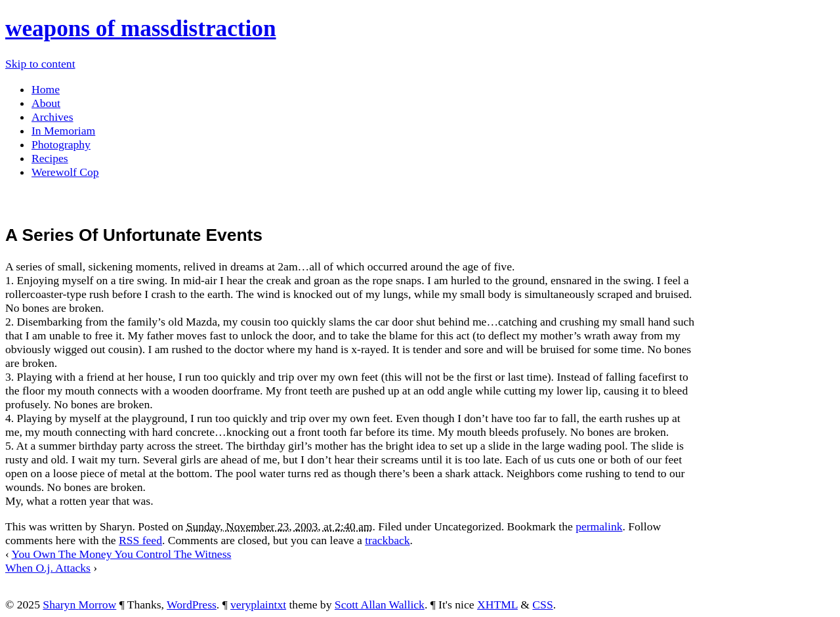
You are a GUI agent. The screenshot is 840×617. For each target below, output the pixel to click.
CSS (542, 605)
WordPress (192, 605)
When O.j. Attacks (48, 568)
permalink (599, 526)
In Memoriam (63, 131)
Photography (61, 144)
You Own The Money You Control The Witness (122, 554)
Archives (52, 117)
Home (46, 89)
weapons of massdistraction (141, 29)
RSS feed (140, 540)
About (46, 103)
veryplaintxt (258, 605)
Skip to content (40, 64)
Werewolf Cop (65, 172)
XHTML (497, 605)
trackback (387, 540)
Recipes (50, 158)
